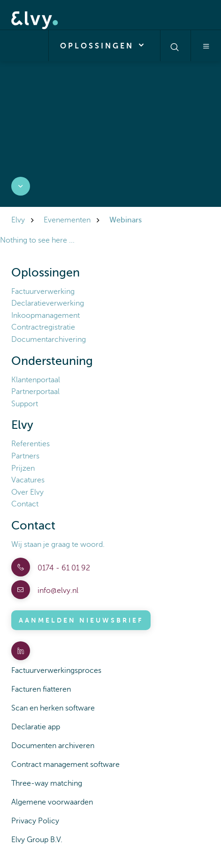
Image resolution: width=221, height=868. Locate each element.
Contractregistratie (43, 327)
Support (25, 404)
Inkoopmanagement (46, 316)
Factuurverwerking (43, 292)
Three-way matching (47, 783)
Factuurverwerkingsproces (56, 671)
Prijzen (23, 468)
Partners (25, 456)
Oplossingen (104, 45)
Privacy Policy (35, 821)
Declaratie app (36, 727)
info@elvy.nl (57, 591)
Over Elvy (27, 492)
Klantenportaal (36, 380)
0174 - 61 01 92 (63, 568)
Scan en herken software (53, 708)
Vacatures (28, 480)
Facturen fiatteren (41, 689)
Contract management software (65, 765)
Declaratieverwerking (48, 303)
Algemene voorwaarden (52, 802)
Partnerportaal (35, 392)
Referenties (30, 444)
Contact (25, 504)
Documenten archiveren (53, 746)
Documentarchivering (49, 339)
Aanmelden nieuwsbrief (81, 620)
